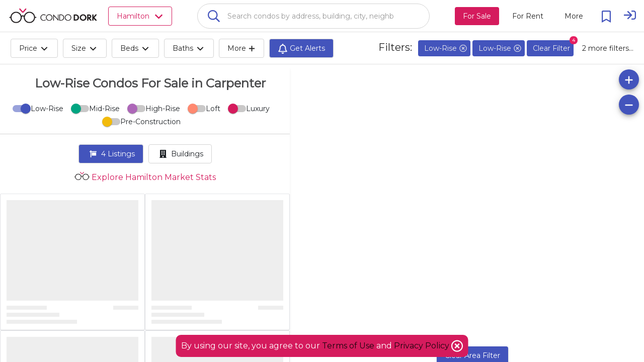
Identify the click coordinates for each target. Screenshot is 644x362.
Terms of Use (348, 346)
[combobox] (313, 16)
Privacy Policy (423, 346)
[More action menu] (574, 16)
